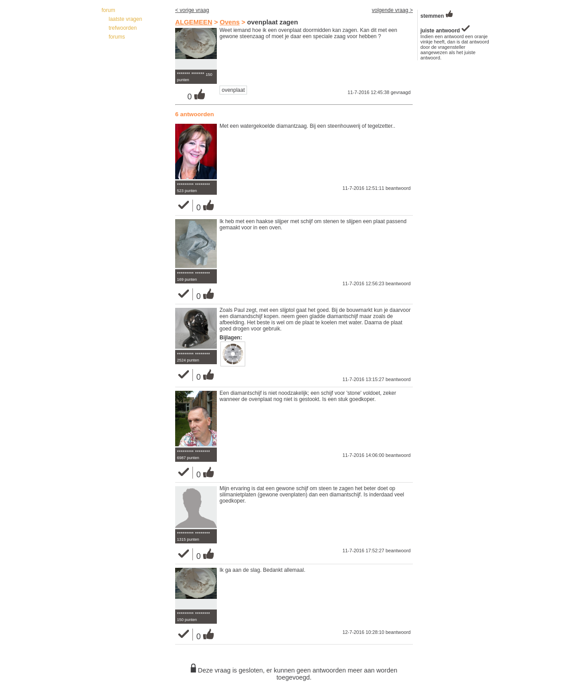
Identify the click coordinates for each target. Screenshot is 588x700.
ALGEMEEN (194, 22)
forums (117, 37)
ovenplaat (233, 90)
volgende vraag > (392, 10)
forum (108, 10)
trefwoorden (123, 28)
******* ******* (191, 74)
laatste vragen (125, 19)
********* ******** (193, 185)
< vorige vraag (192, 10)
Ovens (229, 22)
